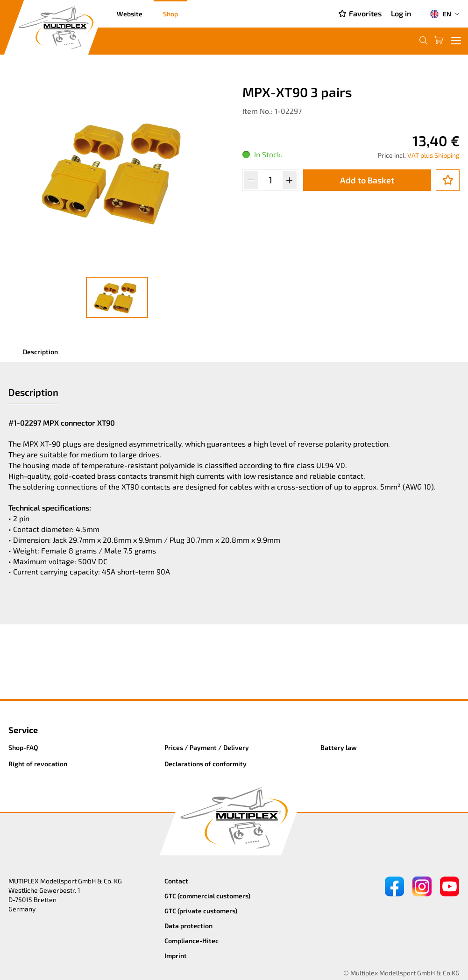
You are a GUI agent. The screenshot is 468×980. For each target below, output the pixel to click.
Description (40, 352)
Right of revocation (38, 764)
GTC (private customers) (201, 911)
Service (23, 730)
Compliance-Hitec (191, 941)
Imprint (176, 955)
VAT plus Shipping (433, 155)
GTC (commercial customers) (207, 896)
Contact (176, 881)
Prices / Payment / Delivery (207, 747)
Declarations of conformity (206, 764)
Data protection (188, 926)
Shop (170, 14)
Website (130, 14)
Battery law (339, 747)
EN (440, 14)
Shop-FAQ (23, 747)
